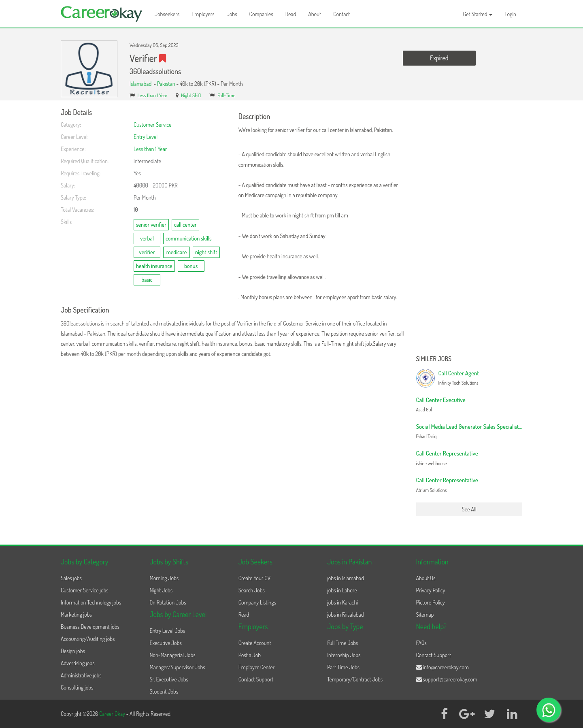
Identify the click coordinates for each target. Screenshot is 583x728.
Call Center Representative (447, 453)
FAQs (421, 643)
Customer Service (153, 125)
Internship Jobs (344, 655)
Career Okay (113, 714)
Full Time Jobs (343, 643)
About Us (426, 578)
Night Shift (191, 95)
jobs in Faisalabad (345, 614)
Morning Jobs (164, 578)
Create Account (255, 643)
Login (510, 14)
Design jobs (73, 651)
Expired (439, 58)
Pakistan (166, 84)
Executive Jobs (165, 643)
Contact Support (256, 679)
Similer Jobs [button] (434, 359)
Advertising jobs (78, 663)
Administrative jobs (81, 675)
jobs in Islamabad (346, 578)
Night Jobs (161, 590)
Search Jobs (252, 590)
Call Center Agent (459, 373)
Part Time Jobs (343, 667)
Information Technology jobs (91, 602)
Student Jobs (164, 691)
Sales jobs (71, 578)
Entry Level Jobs (167, 631)
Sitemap (425, 614)
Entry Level (146, 137)
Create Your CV (254, 578)
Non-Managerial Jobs (172, 655)
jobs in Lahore (342, 590)
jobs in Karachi (343, 602)
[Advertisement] (469, 230)
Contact (342, 14)
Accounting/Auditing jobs (88, 639)
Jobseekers (167, 14)
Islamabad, (141, 84)
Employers (203, 14)
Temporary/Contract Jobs (355, 679)
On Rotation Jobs (168, 602)
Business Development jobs (90, 627)
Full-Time (227, 95)
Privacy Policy (431, 590)
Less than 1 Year (153, 95)
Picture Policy (431, 602)
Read (291, 14)
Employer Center (257, 667)
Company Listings (257, 602)
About (315, 14)
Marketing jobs (76, 614)
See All (469, 509)
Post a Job (250, 655)
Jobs (232, 14)
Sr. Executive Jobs (169, 679)
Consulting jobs (77, 687)
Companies (261, 14)
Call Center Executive (441, 400)
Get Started (478, 14)
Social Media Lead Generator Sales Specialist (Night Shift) (483, 427)
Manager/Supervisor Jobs (177, 667)
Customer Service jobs (85, 590)
